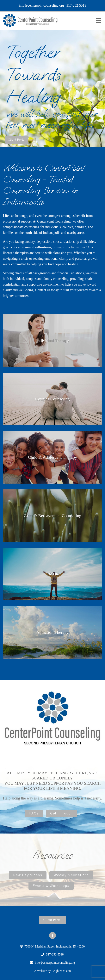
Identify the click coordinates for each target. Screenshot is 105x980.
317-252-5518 (76, 5)
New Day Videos (28, 875)
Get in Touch (62, 813)
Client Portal (17, 140)
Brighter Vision (61, 971)
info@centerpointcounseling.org (41, 5)
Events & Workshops (51, 886)
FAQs (34, 813)
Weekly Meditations (71, 875)
